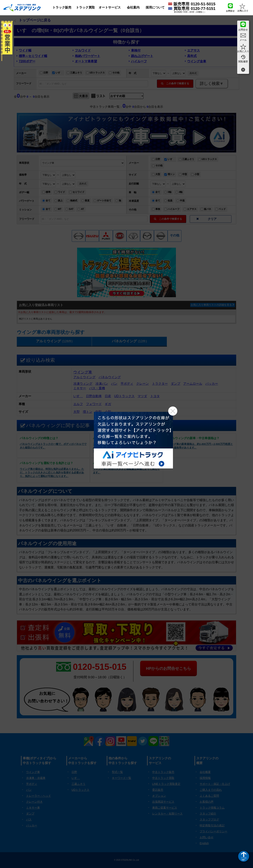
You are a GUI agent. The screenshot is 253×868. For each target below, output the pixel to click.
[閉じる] (243, 70)
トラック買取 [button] (85, 7)
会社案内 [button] (133, 7)
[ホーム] (22, 8)
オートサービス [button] (110, 7)
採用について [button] (155, 7)
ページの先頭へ (244, 859)
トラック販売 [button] (62, 7)
